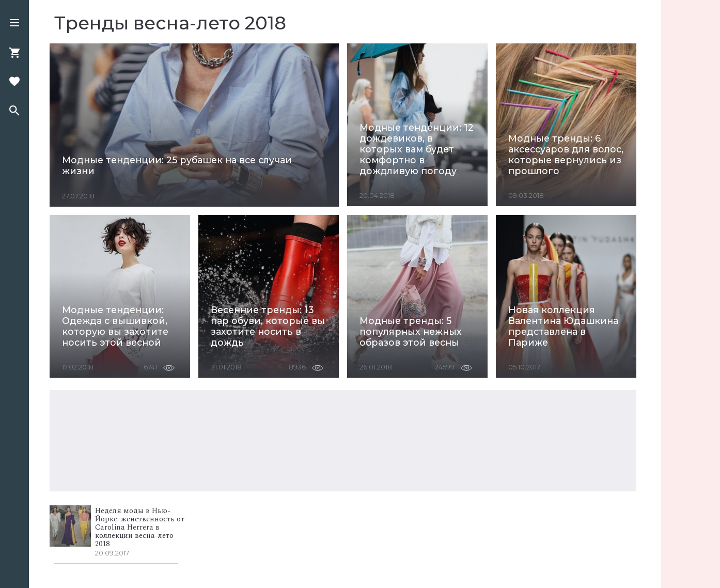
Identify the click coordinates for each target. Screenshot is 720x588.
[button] (14, 24)
